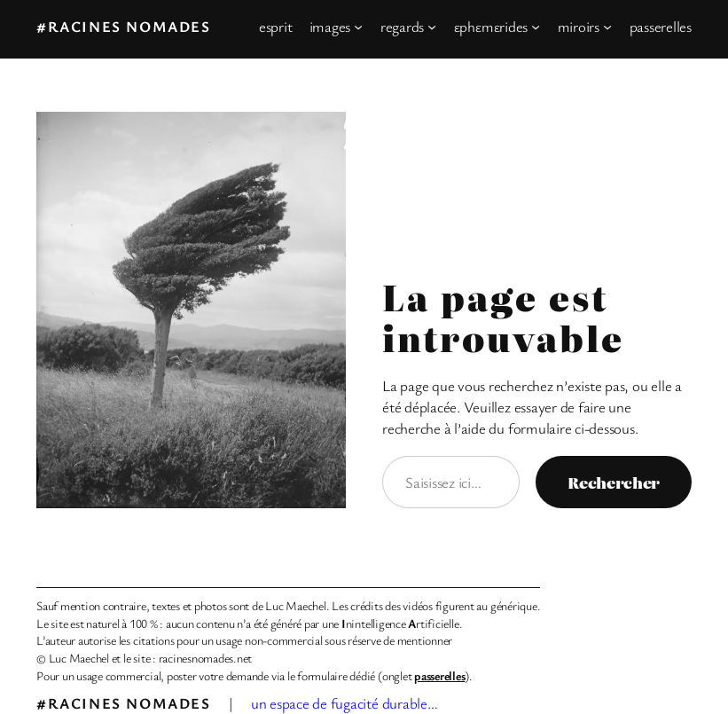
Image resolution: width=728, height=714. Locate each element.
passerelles (439, 675)
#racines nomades (124, 26)
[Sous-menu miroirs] (607, 27)
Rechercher (614, 482)
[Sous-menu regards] (432, 27)
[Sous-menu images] (358, 27)
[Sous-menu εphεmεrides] (536, 27)
